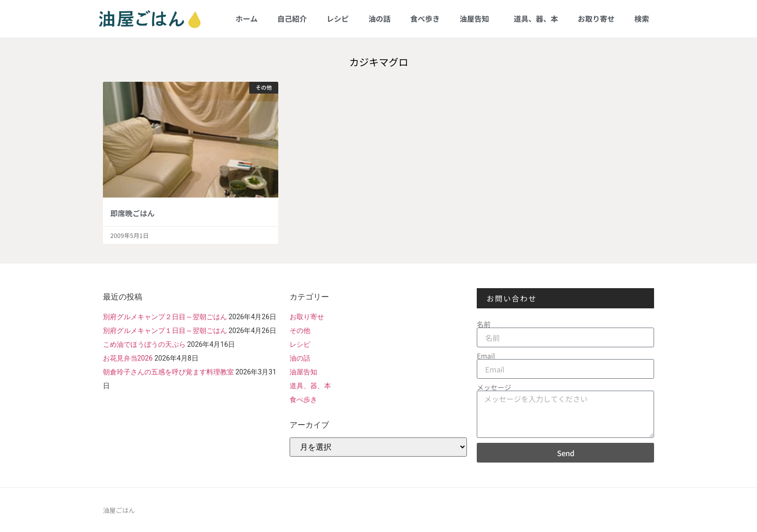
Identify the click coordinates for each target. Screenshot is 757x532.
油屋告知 (477, 18)
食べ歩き (425, 18)
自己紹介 (292, 18)
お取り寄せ (596, 18)
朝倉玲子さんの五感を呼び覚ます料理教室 (168, 372)
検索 (642, 18)
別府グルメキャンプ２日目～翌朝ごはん (165, 317)
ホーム (247, 18)
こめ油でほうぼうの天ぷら (144, 344)
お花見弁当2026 (128, 358)
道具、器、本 (536, 18)
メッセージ (494, 387)
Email (486, 356)
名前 (484, 324)
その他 (300, 331)
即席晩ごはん (132, 213)
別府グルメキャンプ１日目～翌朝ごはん (165, 331)
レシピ (338, 18)
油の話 (379, 18)
